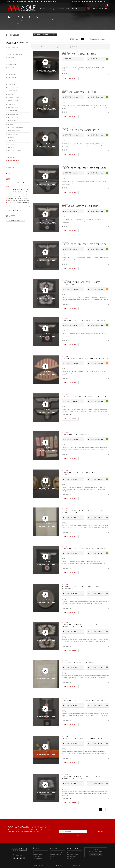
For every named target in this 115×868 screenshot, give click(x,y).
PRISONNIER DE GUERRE (14, 131)
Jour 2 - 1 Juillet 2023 (51, 20)
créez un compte (51, 70)
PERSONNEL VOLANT (13, 121)
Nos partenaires (37, 858)
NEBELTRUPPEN (12, 104)
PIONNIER (10, 124)
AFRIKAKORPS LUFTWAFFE (14, 61)
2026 (18, 179)
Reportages (52, 9)
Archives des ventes (55, 860)
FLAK (9, 81)
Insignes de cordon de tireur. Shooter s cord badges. (84, 473)
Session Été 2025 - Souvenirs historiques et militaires (21, 202)
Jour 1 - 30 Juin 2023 (13, 48)
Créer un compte (102, 1)
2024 (18, 206)
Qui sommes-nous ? (38, 853)
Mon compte (71, 853)
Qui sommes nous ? (64, 9)
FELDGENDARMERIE (13, 78)
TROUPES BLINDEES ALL (14, 161)
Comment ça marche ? (56, 853)
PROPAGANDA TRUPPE (13, 134)
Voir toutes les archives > (15, 210)
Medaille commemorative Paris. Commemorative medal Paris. (84, 587)
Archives (43, 9)
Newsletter (77, 1)
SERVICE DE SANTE (12, 141)
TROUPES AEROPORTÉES (14, 157)
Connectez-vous (41, 70)
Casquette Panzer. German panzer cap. (80, 54)
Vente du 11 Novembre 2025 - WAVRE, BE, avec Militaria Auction (24, 194)
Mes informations (72, 856)
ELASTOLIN (10, 71)
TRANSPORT (11, 154)
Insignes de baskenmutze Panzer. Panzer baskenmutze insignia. (81, 283)
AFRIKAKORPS (11, 58)
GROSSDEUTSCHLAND (13, 88)
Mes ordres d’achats (73, 855)
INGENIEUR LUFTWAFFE (14, 98)
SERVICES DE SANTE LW (13, 144)
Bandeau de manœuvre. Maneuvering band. (82, 738)
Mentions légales (38, 855)
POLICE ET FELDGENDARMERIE (15, 127)
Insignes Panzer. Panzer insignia (77, 434)
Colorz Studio (56, 866)
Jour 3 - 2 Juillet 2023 (13, 167)
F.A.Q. (52, 858)
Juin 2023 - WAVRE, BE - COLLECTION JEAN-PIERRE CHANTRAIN (28, 20)
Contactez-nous (77, 9)
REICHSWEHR (11, 137)
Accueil (8, 20)
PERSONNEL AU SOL (13, 114)
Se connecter (87, 1)
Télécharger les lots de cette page (45, 35)
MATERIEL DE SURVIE (13, 101)
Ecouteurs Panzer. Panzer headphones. (80, 92)
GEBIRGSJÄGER (11, 84)
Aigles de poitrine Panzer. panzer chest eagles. (84, 244)
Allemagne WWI (12, 64)
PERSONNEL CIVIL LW (13, 117)
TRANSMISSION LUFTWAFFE (15, 151)
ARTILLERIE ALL (11, 68)
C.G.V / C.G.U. (37, 856)
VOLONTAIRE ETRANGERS (14, 164)
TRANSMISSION (11, 147)
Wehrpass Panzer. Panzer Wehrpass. (79, 662)
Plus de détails (70, 78)
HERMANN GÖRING (13, 91)
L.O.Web (73, 866)
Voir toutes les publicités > (15, 220)
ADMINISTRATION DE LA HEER (15, 54)
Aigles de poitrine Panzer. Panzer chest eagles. (84, 168)
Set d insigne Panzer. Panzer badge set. (80, 206)
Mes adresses (71, 858)
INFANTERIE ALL (12, 94)
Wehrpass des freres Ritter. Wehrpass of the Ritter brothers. (83, 511)
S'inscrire (100, 832)
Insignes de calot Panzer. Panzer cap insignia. (83, 320)
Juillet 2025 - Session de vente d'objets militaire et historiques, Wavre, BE (26, 198)
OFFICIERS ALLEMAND (13, 108)
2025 (18, 187)
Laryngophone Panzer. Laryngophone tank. (82, 130)
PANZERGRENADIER (13, 111)
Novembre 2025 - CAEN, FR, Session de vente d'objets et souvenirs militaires (27, 192)
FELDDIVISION (11, 74)
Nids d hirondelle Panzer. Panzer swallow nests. (85, 358)
